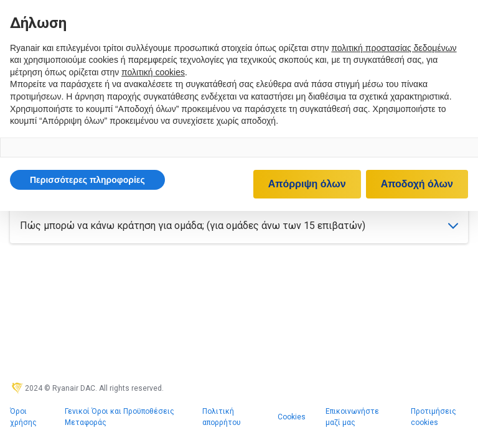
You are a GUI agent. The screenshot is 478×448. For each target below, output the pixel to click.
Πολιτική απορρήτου (222, 417)
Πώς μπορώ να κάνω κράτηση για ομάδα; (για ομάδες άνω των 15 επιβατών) (239, 226)
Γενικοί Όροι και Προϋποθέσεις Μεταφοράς (119, 417)
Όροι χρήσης (23, 417)
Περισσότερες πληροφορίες (87, 180)
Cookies (292, 417)
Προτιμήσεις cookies (433, 417)
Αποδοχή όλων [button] (417, 184)
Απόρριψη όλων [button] (307, 184)
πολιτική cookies (153, 72)
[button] (87, 180)
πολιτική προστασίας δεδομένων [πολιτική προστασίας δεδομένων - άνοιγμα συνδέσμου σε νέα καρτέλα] (394, 48)
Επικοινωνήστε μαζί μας (352, 417)
